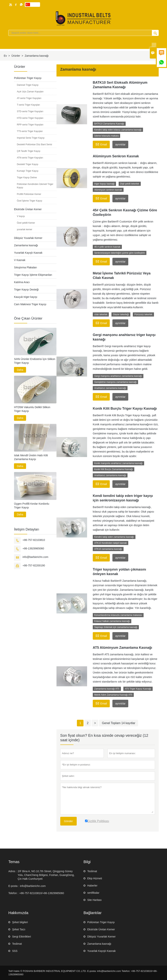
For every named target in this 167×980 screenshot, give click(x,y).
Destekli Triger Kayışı (27, 164)
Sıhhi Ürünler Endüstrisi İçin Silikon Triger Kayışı (35, 361)
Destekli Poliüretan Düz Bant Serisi (34, 144)
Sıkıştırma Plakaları (25, 267)
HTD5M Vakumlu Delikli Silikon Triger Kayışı (32, 409)
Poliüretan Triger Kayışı (28, 78)
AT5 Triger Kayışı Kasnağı (138, 689)
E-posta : (14, 886)
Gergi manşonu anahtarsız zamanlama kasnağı (118, 376)
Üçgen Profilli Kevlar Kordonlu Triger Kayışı (32, 506)
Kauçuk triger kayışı (26, 297)
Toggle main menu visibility (154, 43)
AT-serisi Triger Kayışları (29, 98)
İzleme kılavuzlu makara (106, 136)
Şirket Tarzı (19, 929)
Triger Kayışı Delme (27, 178)
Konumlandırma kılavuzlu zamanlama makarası (118, 615)
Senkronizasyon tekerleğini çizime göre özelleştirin (120, 253)
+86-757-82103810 (34, 540)
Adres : (12, 871)
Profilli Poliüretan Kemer (29, 194)
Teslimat (92, 871)
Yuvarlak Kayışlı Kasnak (28, 253)
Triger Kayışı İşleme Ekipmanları (33, 275)
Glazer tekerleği (121, 314)
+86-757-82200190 (34, 565)
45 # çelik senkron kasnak (107, 247)
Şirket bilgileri (20, 922)
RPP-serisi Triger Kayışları (30, 125)
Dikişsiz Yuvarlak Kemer (28, 238)
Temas (14, 862)
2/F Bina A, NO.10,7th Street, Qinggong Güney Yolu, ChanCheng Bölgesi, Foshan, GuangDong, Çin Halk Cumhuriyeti (46, 875)
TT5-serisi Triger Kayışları (30, 131)
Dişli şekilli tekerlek (130, 184)
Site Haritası (94, 900)
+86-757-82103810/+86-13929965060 (42, 893)
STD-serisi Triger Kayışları (30, 111)
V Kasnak (20, 260)
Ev (5, 56)
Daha (20, 370)
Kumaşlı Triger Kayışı (28, 171)
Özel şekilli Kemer (26, 223)
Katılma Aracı (22, 282)
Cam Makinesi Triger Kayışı (30, 304)
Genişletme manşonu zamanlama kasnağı (115, 382)
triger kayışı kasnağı (104, 184)
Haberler (92, 886)
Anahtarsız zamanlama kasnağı (110, 388)
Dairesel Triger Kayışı (28, 85)
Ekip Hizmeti (95, 878)
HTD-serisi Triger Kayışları (30, 118)
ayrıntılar (120, 144)
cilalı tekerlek (101, 314)
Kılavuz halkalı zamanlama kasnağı (112, 621)
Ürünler (16, 56)
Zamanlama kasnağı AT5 (107, 689)
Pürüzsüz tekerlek (143, 314)
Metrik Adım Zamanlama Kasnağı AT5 (113, 695)
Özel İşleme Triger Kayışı (29, 201)
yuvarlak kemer (24, 229)
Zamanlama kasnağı (26, 245)
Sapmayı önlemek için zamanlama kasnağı (116, 627)
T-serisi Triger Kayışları (28, 105)
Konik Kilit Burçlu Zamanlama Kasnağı (114, 469)
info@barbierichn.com (35, 557)
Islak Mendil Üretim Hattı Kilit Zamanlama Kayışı (31, 457)
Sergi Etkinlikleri (22, 937)
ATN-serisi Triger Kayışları (30, 158)
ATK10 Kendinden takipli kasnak (111, 543)
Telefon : (13, 893)
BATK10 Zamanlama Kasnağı (109, 124)
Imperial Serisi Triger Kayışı (31, 138)
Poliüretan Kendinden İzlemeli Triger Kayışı (35, 186)
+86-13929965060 (33, 548)
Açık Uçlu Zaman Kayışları (30, 92)
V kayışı (21, 216)
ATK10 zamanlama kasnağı (108, 549)
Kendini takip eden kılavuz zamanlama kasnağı (118, 130)
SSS (15, 951)
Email (101, 144)
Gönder (68, 821)
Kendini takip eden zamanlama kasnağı (114, 537)
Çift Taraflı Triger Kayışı (29, 151)
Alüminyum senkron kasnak (108, 190)
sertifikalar (93, 893)
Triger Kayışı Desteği (26, 290)
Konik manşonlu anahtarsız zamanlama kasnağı (118, 463)
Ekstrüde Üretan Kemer (28, 209)
